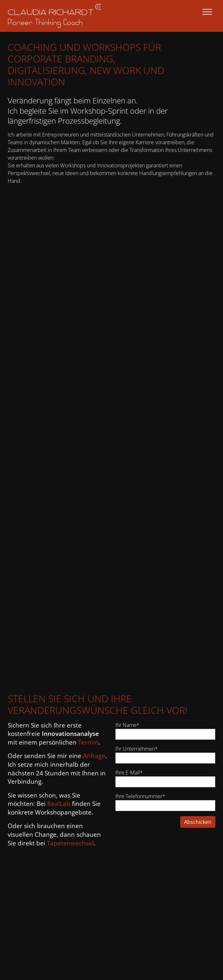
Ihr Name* (127, 725)
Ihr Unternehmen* (137, 749)
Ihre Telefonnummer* (140, 796)
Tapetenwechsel (70, 843)
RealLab (59, 804)
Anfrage (94, 756)
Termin (88, 742)
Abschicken (198, 822)
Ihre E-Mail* (129, 773)
